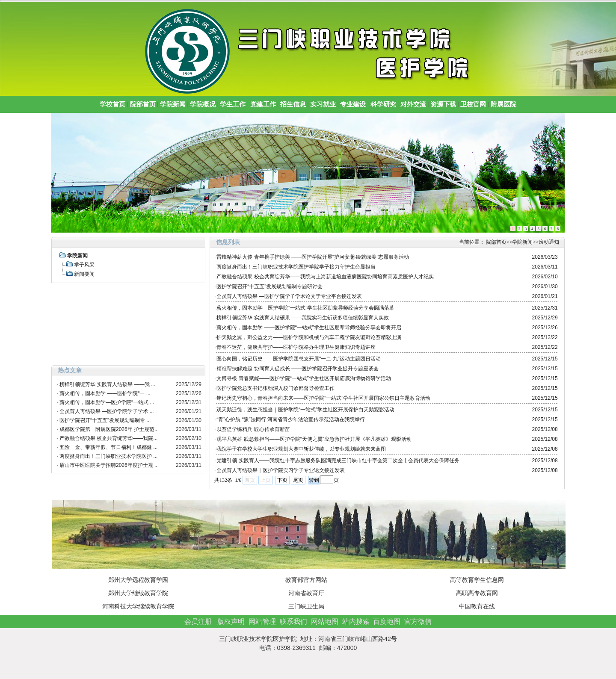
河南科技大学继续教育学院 (138, 606)
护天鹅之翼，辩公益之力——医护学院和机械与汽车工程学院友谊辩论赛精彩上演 (309, 337)
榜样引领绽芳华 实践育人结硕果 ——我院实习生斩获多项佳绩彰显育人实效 (303, 318)
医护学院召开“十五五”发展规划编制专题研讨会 (269, 286)
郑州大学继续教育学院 (138, 593)
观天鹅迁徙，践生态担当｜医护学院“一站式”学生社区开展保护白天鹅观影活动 (305, 410)
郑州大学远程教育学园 (138, 580)
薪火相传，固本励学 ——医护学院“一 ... (105, 393)
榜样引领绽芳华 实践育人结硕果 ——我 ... (107, 384)
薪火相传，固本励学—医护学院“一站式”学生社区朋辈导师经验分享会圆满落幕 (305, 308)
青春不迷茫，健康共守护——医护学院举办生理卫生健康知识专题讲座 (296, 347)
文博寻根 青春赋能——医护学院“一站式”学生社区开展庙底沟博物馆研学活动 (304, 378)
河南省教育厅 (306, 593)
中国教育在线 (477, 606)
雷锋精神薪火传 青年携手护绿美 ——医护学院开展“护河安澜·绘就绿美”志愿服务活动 (313, 257)
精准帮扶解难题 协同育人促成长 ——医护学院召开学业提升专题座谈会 (298, 369)
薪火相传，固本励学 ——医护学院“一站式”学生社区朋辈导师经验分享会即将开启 (309, 328)
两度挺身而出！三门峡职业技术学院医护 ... (108, 456)
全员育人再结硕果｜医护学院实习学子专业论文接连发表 (281, 470)
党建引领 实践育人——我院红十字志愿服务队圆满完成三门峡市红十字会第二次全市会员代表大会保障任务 (338, 461)
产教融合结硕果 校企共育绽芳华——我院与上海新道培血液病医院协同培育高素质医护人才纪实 (325, 277)
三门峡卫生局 (306, 606)
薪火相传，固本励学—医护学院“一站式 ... (107, 402)
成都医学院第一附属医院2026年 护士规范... (109, 429)
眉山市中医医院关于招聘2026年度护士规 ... (109, 465)
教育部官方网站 (306, 580)
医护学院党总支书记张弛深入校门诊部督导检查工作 (275, 388)
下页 (282, 480)
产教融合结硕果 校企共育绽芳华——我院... (108, 438)
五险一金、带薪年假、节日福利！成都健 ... (108, 447)
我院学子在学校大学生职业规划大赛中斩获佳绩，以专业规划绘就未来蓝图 (301, 449)
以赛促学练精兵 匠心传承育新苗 (253, 429)
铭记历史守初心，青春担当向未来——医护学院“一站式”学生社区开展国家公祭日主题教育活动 (323, 398)
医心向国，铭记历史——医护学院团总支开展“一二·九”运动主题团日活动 (298, 359)
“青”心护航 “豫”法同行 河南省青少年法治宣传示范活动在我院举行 (291, 419)
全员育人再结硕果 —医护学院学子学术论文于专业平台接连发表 (289, 296)
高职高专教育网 (477, 593)
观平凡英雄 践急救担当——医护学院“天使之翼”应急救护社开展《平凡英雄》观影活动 (314, 439)
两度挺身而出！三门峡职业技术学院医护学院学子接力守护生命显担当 (296, 267)
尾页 (298, 480)
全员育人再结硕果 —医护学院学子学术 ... (107, 411)
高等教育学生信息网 (477, 580)
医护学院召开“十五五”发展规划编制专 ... (105, 420)
